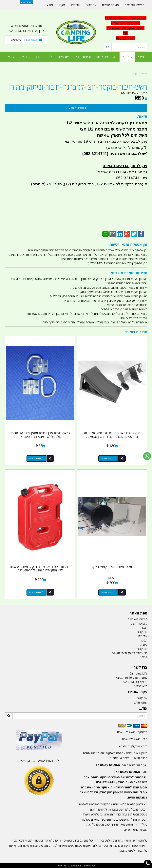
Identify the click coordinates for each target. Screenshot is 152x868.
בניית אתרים (62, 866)
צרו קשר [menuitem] (25, 57)
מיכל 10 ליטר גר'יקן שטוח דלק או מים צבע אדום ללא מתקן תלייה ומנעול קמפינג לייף (40, 569)
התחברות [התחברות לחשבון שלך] (27, 2)
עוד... (143, 708)
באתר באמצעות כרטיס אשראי (122, 172)
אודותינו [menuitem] (64, 57)
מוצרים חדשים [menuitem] (83, 57)
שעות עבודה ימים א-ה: (122, 765)
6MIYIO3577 (130, 93)
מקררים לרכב (122, 845)
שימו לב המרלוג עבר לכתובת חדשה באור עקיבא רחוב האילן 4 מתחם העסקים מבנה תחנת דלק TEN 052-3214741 (126, 28)
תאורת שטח (139, 845)
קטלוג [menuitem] (127, 57)
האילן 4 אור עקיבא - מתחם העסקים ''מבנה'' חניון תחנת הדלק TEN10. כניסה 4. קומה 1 (115, 756)
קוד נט (70, 866)
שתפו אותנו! (140, 702)
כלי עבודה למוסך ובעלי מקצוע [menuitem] (130, 653)
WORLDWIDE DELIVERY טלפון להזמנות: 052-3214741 (27, 28)
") (145, 147)
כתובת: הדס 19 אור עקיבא (132, 677)
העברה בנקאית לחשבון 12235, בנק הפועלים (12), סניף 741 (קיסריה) (89, 184)
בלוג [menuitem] (51, 57)
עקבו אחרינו (138, 692)
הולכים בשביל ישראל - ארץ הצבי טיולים (39, 761)
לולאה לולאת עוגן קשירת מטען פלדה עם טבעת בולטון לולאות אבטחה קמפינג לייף (40, 435)
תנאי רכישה (141, 686)
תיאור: (142, 116)
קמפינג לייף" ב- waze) (125, 147)
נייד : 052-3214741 (135, 739)
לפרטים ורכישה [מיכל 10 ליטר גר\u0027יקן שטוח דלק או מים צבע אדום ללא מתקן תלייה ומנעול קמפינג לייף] (36, 592)
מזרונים (108, 845)
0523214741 (130, 682)
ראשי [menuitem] (141, 57)
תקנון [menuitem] (39, 57)
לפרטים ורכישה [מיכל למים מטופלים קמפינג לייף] (108, 592)
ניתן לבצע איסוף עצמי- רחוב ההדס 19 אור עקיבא (106, 141)
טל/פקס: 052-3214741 (132, 732)
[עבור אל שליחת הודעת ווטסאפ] (147, 456)
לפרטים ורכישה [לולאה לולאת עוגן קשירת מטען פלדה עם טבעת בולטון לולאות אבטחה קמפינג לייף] (36, 458)
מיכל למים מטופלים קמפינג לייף (112, 567)
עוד (11, 57)
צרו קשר (141, 667)
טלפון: (144, 682)
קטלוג (134, 74)
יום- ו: (113, 785)
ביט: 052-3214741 (132, 178)
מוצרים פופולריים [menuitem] (107, 57)
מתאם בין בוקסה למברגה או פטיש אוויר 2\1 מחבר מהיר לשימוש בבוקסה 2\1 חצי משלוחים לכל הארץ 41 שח (106, 129)
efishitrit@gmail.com (133, 746)
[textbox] (113, 782)
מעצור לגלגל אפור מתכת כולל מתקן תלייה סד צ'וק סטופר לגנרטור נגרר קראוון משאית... (112, 435)
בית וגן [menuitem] (143, 644)
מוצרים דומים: (136, 332)
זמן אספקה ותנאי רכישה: (128, 244)
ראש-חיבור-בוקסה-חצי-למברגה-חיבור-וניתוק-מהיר (79, 87)
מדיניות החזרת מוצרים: (129, 273)
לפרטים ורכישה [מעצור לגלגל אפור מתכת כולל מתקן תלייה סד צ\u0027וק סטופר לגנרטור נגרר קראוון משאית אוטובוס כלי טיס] (108, 458)
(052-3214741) (95, 154)
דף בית (144, 74)
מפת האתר (139, 613)
